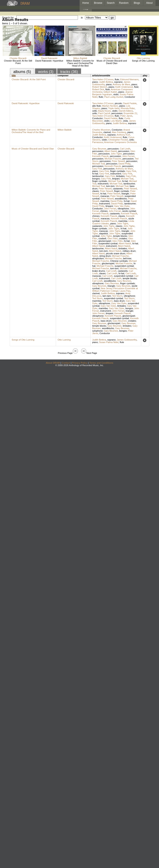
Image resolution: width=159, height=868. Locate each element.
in (82, 18)
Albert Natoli (111, 151)
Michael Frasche (113, 159)
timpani (116, 179)
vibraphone (123, 209)
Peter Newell (118, 161)
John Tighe (116, 154)
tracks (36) (69, 72)
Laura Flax (125, 291)
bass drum (119, 301)
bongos (96, 179)
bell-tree (127, 258)
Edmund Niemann (129, 79)
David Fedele (130, 103)
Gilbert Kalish (110, 92)
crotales (123, 238)
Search (111, 3)
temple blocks (120, 236)
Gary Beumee (99, 149)
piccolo (118, 103)
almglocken (98, 258)
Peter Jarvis (126, 116)
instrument (116, 174)
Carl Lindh (125, 149)
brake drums (99, 271)
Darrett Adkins (126, 111)
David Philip (124, 164)
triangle (125, 194)
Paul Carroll (104, 113)
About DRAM (53, 363)
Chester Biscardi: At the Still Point (18, 62)
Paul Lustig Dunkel (114, 97)
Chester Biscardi (18, 58)
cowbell (102, 238)
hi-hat (95, 174)
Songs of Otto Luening (143, 61)
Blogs (137, 3)
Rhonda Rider (128, 108)
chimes (104, 211)
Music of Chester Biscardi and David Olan (112, 62)
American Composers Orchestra (120, 142)
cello (95, 111)
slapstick (103, 233)
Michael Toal (99, 164)
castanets (118, 189)
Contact (66, 363)
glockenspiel (105, 241)
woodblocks (121, 199)
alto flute (97, 106)
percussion (117, 113)
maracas (105, 196)
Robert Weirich (100, 87)
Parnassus (98, 142)
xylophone (97, 331)
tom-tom (110, 186)
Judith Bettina (106, 82)
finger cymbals (118, 171)
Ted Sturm (117, 296)
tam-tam (107, 296)
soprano (118, 82)
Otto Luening (143, 58)
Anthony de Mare (121, 84)
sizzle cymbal (129, 211)
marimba (105, 201)
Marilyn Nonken (110, 106)
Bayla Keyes (105, 111)
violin (116, 94)
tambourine (98, 176)
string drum (105, 256)
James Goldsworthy (127, 340)
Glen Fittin (113, 238)
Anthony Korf (123, 135)
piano (95, 82)
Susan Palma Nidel (109, 342)
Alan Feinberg (119, 132)
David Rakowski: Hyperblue (49, 61)
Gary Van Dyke (122, 206)
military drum (129, 251)
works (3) (46, 72)
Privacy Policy (80, 363)
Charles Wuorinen (101, 130)
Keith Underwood (124, 87)
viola (125, 121)
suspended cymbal (108, 243)
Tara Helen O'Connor (103, 79)
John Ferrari (128, 156)
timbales (120, 176)
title (14, 75)
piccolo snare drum (116, 253)
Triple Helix (114, 108)
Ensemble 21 (130, 113)
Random (124, 3)
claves (95, 191)
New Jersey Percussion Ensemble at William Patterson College (115, 290)
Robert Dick (98, 89)
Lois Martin (116, 121)
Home (86, 3)
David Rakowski (49, 58)
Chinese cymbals (119, 261)
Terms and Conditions (101, 363)
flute (117, 79)
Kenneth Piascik (100, 156)
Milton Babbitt (80, 58)
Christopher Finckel (118, 140)
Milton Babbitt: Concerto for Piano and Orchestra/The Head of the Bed (80, 63)
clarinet (107, 132)
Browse (98, 3)
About (149, 3)
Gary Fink (97, 169)
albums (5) (22, 72)
